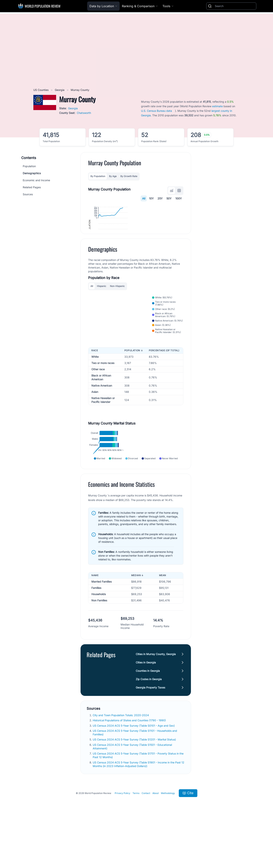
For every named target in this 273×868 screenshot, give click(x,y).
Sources (28, 194)
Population (29, 166)
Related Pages (32, 187)
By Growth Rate (129, 176)
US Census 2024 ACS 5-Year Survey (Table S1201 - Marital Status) (135, 786)
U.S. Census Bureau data (157, 111)
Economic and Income (36, 180)
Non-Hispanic (117, 325)
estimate (217, 106)
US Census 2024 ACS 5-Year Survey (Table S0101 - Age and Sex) (134, 772)
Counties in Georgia (148, 717)
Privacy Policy (122, 840)
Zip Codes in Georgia (149, 726)
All (144, 198)
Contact (146, 840)
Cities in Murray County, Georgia (156, 701)
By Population (98, 176)
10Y (151, 198)
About (156, 840)
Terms (136, 840)
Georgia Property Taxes (150, 734)
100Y (179, 198)
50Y (169, 198)
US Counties (41, 90)
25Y (160, 198)
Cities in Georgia (146, 709)
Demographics (32, 173)
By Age (113, 176)
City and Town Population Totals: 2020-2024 (121, 762)
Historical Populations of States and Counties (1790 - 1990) (130, 767)
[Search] (235, 6)
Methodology (168, 840)
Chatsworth (84, 113)
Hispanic (102, 325)
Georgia (60, 90)
